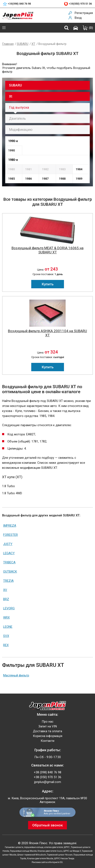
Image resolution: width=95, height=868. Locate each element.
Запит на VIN (48, 726)
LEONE (8, 627)
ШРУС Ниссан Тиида (64, 858)
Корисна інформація (48, 736)
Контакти (47, 741)
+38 (19, 4)
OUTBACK (10, 572)
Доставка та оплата (47, 731)
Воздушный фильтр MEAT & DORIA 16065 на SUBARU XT (47, 250)
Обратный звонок (47, 825)
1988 (62, 179)
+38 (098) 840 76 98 (47, 772)
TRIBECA (9, 562)
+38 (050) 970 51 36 (47, 777)
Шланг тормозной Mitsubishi (32, 855)
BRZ (6, 599)
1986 (29, 179)
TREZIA (8, 581)
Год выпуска (19, 107)
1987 (45, 179)
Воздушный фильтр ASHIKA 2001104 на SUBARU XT (47, 333)
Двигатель (17, 119)
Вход (78, 18)
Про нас (48, 722)
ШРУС (67, 847)
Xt (11, 96)
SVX (6, 636)
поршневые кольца (34, 847)
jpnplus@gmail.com (48, 782)
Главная (8, 44)
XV (5, 590)
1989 (79, 179)
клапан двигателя (54, 847)
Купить (48, 284)
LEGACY (9, 553)
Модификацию (21, 130)
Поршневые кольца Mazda (23, 851)
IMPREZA (10, 526)
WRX (6, 618)
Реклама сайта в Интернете (46, 862)
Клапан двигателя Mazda (40, 858)
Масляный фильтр (16, 675)
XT (33, 44)
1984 (79, 169)
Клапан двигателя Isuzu (50, 851)
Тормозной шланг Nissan (60, 855)
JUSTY (8, 544)
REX (6, 645)
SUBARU (23, 44)
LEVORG (9, 608)
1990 (12, 150)
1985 (12, 179)
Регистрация (84, 13)
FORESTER (10, 535)
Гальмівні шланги (14, 847)
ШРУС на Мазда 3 (72, 851)
